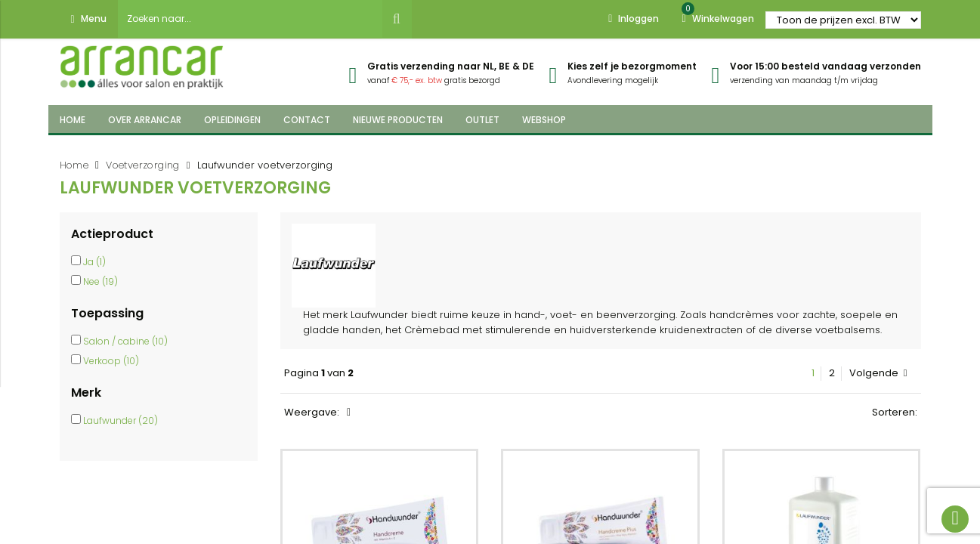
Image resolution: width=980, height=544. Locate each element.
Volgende (878, 373)
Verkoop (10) (111, 361)
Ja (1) (94, 262)
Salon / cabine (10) (125, 341)
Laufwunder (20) (121, 420)
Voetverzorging (143, 165)
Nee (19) (100, 281)
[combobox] (250, 19)
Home (74, 165)
